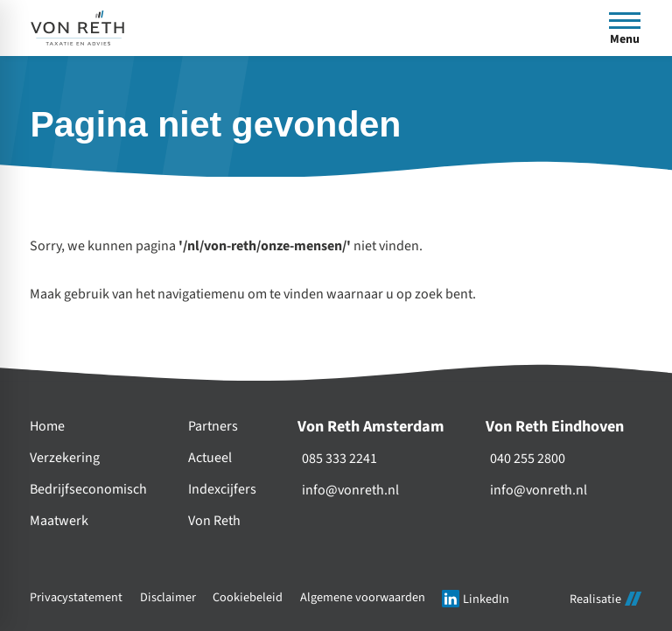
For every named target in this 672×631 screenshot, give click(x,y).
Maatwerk (59, 521)
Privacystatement (76, 597)
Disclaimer (168, 597)
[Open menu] (625, 28)
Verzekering (65, 458)
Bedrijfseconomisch (88, 490)
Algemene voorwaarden (363, 597)
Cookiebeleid (248, 597)
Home (47, 427)
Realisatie (605, 599)
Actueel (210, 458)
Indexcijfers (222, 490)
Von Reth (214, 521)
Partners (213, 427)
